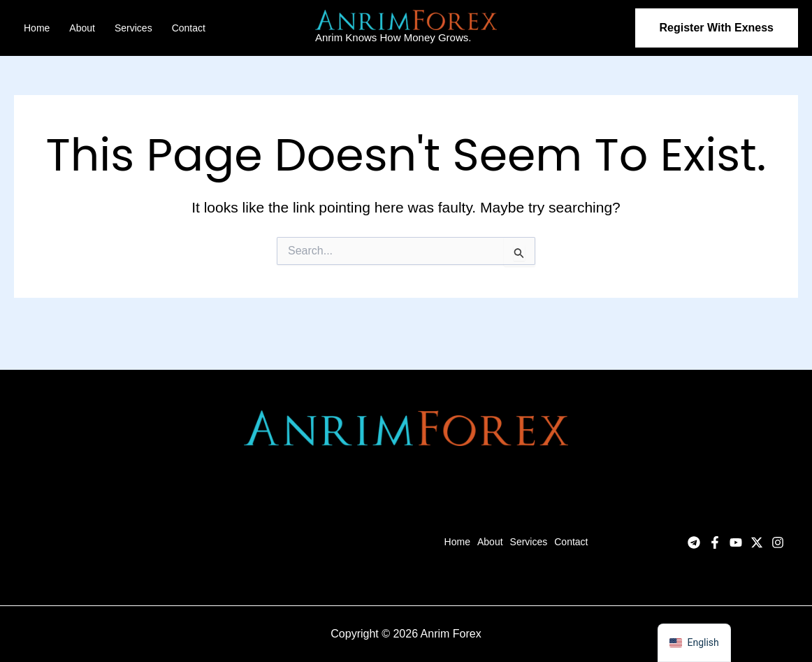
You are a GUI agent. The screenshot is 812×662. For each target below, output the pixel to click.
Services (133, 28)
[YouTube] (736, 542)
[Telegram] (694, 542)
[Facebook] (715, 542)
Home (37, 28)
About (82, 28)
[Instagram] (778, 542)
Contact (189, 28)
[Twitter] (757, 542)
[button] (717, 28)
